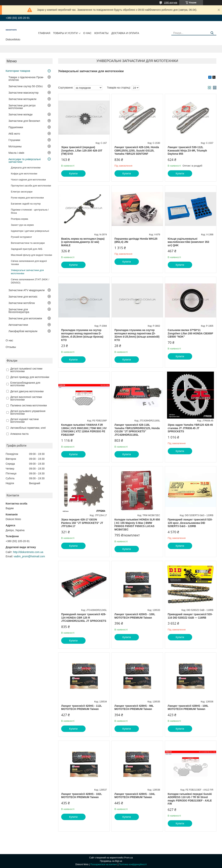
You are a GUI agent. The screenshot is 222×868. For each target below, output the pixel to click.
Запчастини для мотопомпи (25, 318)
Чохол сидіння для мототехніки (28, 180)
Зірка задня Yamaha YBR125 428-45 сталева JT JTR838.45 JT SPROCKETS (190, 428)
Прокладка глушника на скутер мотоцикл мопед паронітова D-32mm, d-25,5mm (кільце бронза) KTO (82, 335)
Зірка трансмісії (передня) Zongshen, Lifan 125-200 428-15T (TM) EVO (82, 150)
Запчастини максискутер (23, 93)
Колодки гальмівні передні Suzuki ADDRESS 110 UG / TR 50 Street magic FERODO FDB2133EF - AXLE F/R (190, 799)
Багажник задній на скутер (26, 204)
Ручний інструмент (21, 237)
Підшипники (16, 127)
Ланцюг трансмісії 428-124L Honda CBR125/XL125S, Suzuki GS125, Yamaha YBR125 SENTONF (137, 150)
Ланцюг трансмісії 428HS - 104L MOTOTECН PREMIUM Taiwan (135, 796)
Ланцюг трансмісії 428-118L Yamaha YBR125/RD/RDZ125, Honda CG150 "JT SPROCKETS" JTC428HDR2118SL (137, 430)
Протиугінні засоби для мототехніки (31, 186)
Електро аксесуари (22, 192)
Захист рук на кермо (22, 225)
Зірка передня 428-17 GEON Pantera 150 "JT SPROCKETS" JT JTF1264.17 (82, 523)
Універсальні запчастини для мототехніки (27, 272)
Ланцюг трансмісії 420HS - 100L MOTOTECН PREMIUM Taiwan (135, 616)
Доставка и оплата (125, 33)
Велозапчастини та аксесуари (28, 243)
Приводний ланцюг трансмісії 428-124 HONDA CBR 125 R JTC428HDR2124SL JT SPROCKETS (84, 618)
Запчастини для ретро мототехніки (22, 107)
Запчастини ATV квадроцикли (27, 290)
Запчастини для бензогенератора (19, 311)
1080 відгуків (171, 3)
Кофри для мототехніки (24, 174)
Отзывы (11, 347)
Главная (44, 33)
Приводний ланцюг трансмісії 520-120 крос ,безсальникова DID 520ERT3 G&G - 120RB (190, 523)
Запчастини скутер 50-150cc (26, 86)
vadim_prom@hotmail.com (29, 556)
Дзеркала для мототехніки (26, 168)
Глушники (14, 140)
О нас (87, 33)
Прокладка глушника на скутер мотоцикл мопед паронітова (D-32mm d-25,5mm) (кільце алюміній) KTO (137, 335)
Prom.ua (128, 858)
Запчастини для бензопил (24, 121)
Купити (73, 173)
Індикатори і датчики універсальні (30, 231)
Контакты (102, 33)
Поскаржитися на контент (104, 864)
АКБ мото (14, 134)
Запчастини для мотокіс (23, 297)
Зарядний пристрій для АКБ (27, 249)
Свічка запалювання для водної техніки (29, 263)
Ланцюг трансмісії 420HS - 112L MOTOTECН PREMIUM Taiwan (82, 707)
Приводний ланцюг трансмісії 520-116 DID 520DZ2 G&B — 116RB (190, 616)
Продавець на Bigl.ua (111, 861)
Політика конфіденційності (133, 864)
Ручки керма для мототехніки (27, 198)
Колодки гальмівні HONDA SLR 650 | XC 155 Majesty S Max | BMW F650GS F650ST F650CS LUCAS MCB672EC (137, 525)
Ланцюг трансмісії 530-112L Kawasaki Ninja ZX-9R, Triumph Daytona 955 (187, 150)
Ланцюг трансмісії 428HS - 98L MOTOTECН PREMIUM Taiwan (134, 707)
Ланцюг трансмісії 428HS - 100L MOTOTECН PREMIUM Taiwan (188, 707)
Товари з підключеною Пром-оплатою (26, 79)
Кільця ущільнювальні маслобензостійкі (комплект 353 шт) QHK (189, 242)
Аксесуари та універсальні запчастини (24, 161)
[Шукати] (212, 33)
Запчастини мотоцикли (22, 99)
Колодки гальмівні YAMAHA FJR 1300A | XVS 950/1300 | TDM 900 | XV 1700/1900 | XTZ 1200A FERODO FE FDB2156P (84, 430)
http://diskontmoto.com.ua (28, 552)
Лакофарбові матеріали (23, 331)
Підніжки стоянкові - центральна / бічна (30, 211)
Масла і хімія (16, 153)
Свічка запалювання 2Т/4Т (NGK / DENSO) (30, 281)
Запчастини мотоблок (22, 303)
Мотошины (15, 146)
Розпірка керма (20, 219)
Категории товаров (18, 71)
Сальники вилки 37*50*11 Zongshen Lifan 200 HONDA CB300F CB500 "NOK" (190, 333)
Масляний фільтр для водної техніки (31, 255)
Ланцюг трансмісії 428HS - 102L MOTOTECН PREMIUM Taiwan (82, 796)
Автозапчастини (18, 325)
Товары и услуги (65, 33)
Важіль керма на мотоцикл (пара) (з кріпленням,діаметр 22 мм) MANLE (83, 242)
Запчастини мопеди (20, 114)
